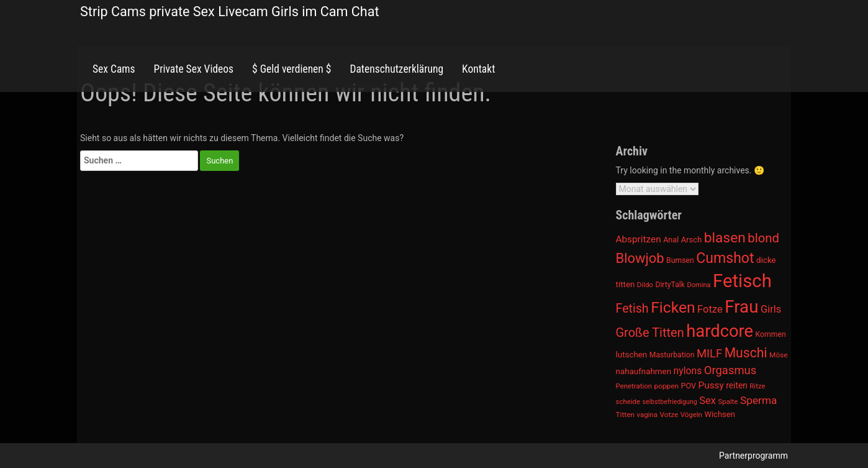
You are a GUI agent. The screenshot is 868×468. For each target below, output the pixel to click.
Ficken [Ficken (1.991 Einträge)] (673, 307)
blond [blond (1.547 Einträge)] (763, 238)
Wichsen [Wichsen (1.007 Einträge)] (719, 414)
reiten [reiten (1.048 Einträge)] (737, 385)
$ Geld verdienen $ (292, 69)
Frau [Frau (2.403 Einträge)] (741, 307)
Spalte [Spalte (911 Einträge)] (728, 401)
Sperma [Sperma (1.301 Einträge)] (759, 400)
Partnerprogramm (753, 456)
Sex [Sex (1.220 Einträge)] (708, 401)
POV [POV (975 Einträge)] (689, 386)
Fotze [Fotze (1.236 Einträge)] (710, 309)
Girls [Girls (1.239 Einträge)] (771, 309)
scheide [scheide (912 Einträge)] (628, 401)
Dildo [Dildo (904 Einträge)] (645, 285)
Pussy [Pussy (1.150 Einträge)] (711, 385)
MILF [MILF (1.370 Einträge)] (709, 354)
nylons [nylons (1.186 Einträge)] (688, 371)
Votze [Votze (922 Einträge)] (669, 415)
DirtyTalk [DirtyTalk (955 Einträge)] (670, 285)
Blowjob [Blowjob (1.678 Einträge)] (640, 258)
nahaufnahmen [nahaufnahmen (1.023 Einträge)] (644, 371)
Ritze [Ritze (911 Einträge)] (757, 386)
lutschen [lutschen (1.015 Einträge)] (632, 355)
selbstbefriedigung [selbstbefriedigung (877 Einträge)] (670, 402)
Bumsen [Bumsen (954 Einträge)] (680, 260)
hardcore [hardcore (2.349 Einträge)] (720, 331)
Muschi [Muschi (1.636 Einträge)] (746, 353)
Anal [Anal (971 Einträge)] (671, 240)
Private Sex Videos (193, 69)
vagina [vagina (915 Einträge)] (647, 415)
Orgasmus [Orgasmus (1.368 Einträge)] (730, 370)
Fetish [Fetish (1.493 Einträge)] (632, 309)
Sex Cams (114, 69)
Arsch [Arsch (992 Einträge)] (692, 240)
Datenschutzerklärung (396, 69)
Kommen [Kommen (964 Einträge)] (771, 334)
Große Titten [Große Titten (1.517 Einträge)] (650, 333)
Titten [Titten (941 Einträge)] (625, 415)
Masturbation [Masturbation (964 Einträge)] (672, 355)
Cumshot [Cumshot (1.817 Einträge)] (725, 258)
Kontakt (478, 69)
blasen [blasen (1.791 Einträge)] (725, 238)
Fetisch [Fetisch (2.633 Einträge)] (742, 281)
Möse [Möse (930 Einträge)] (778, 355)
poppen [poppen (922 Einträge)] (667, 386)
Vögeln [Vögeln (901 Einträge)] (691, 415)
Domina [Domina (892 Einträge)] (699, 285)
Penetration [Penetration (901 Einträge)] (634, 386)
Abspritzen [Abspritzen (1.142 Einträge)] (639, 239)
